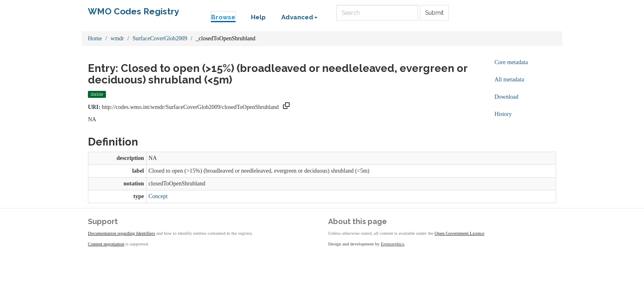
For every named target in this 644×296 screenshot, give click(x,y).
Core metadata (511, 62)
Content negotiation (106, 244)
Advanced (299, 17)
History (503, 114)
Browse (223, 17)
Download (506, 97)
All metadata (509, 80)
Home (95, 38)
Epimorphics (392, 244)
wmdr (117, 38)
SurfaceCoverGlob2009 (160, 38)
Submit (434, 13)
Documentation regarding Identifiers (121, 233)
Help (258, 17)
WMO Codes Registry (133, 11)
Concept (158, 196)
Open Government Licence (459, 233)
